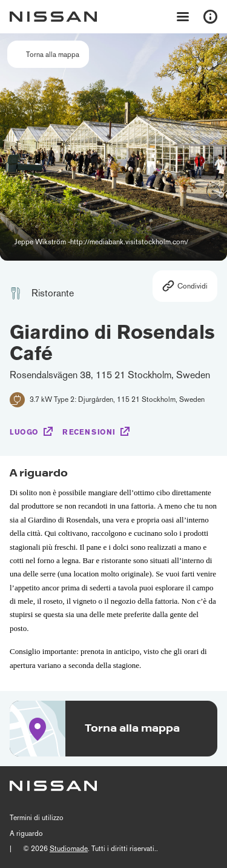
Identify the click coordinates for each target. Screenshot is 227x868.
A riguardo (26, 833)
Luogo (24, 432)
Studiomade (69, 849)
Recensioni (89, 432)
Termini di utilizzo (37, 818)
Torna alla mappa (53, 55)
